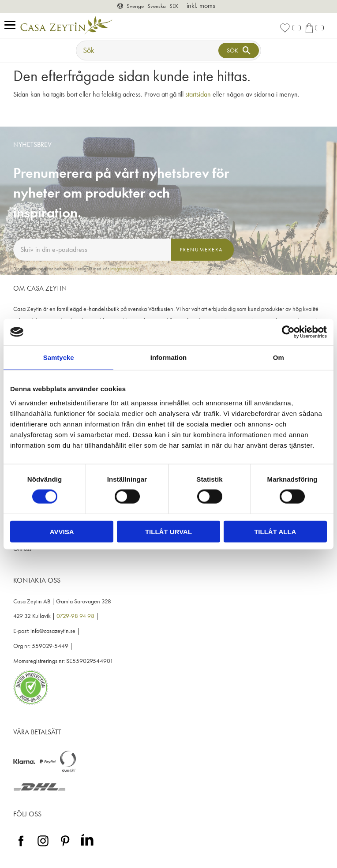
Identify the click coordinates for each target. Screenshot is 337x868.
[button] (12, 25)
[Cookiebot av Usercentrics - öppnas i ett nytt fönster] (288, 332)
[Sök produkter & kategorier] (148, 51)
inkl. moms (201, 6)
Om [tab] (279, 357)
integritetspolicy (124, 269)
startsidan (198, 94)
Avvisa (62, 531)
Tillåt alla (275, 531)
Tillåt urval (168, 531)
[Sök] (239, 51)
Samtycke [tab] (59, 357)
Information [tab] (169, 357)
